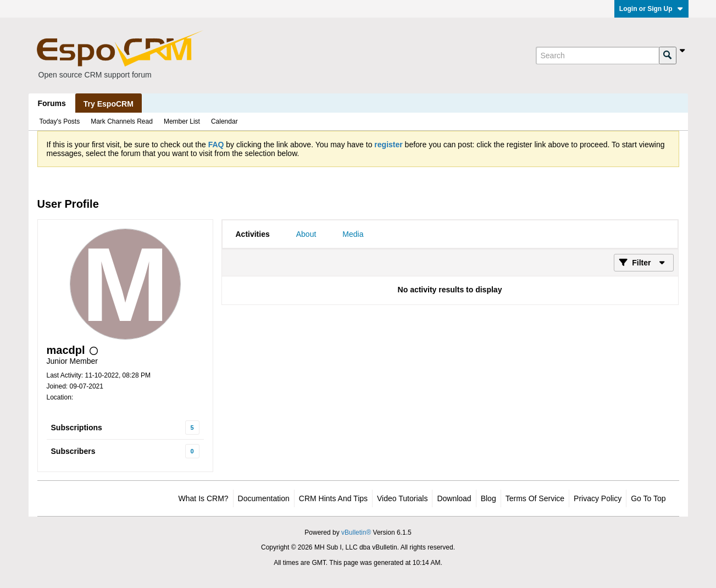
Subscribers (73, 451)
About (306, 234)
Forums (52, 103)
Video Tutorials (402, 498)
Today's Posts (60, 121)
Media (353, 234)
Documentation (264, 498)
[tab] (253, 234)
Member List (182, 121)
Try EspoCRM (109, 104)
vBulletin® (356, 532)
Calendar (224, 121)
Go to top (648, 498)
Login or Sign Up (651, 9)
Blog (489, 498)
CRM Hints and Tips (333, 498)
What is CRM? (204, 498)
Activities (253, 234)
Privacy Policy (598, 498)
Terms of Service (535, 498)
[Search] (597, 56)
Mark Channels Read (122, 121)
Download (454, 498)
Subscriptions (77, 428)
